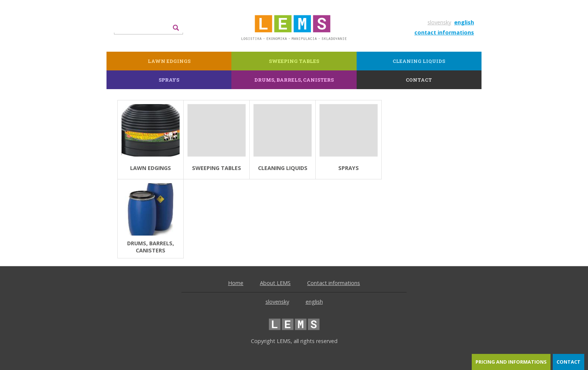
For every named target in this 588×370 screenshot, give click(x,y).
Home (236, 283)
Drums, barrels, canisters (294, 80)
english (464, 22)
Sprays (169, 80)
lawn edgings (169, 61)
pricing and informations (511, 362)
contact (568, 362)
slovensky (439, 22)
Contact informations (334, 283)
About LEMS (275, 283)
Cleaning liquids (419, 61)
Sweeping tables (294, 61)
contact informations (444, 32)
